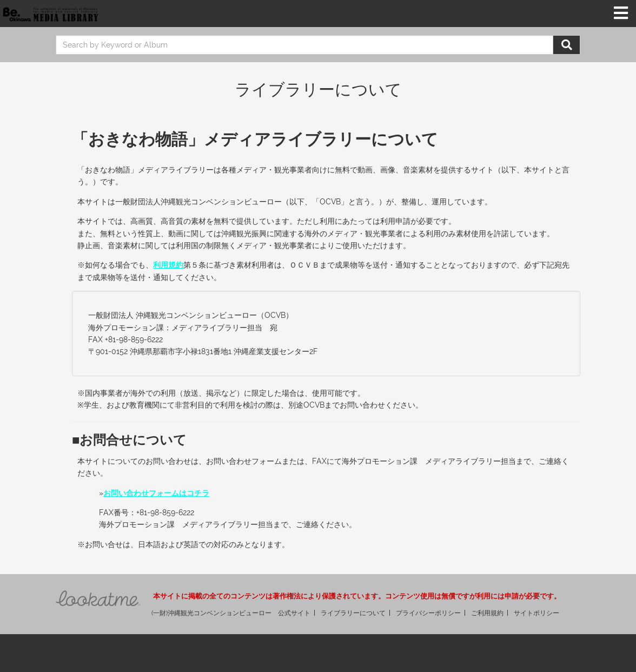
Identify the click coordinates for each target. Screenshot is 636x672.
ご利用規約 (487, 613)
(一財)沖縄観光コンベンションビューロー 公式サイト (231, 613)
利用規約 (168, 265)
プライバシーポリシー (428, 613)
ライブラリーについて (353, 613)
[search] (304, 45)
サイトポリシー (536, 613)
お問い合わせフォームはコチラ (156, 493)
